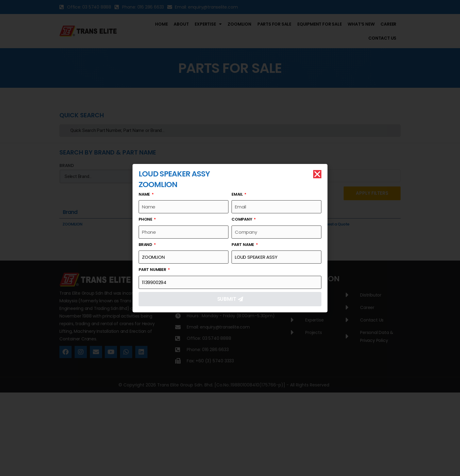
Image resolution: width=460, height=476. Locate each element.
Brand (146, 245)
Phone (146, 219)
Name (145, 194)
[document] (230, 238)
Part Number (153, 270)
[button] (317, 174)
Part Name (243, 245)
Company (242, 219)
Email (238, 194)
